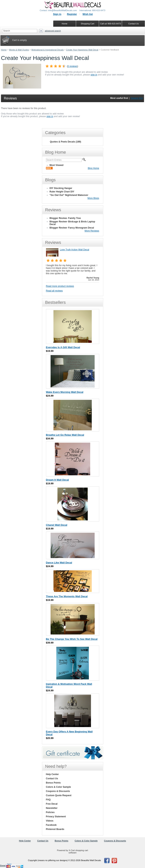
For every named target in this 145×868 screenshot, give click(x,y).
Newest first (137, 98)
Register (72, 14)
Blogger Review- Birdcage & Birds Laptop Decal (72, 223)
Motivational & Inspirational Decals (48, 50)
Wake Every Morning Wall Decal (65, 392)
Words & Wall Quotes (19, 50)
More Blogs (93, 198)
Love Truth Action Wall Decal (75, 250)
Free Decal (52, 804)
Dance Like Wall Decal (59, 563)
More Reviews (92, 231)
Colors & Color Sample (59, 787)
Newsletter (52, 808)
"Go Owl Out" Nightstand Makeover (69, 195)
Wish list (88, 14)
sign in (94, 75)
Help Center (52, 774)
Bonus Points (53, 783)
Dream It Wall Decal (57, 480)
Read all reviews (54, 291)
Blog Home (93, 168)
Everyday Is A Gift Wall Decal (63, 347)
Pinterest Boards (55, 829)
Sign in (57, 14)
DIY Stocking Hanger (61, 188)
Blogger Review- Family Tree (65, 218)
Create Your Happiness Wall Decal (82, 50)
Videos (50, 821)
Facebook (51, 825)
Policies (50, 812)
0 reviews (72, 66)
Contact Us (52, 779)
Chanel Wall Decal (57, 525)
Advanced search (53, 31)
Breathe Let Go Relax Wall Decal (65, 435)
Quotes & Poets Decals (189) (66, 142)
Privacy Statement (56, 817)
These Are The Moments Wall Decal (67, 596)
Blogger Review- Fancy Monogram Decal (72, 228)
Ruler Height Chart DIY (62, 192)
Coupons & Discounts (58, 791)
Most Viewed (57, 165)
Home (4, 50)
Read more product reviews (60, 286)
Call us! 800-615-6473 (111, 24)
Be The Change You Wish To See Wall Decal (72, 639)
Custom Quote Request (59, 795)
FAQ (48, 800)
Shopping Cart (88, 24)
